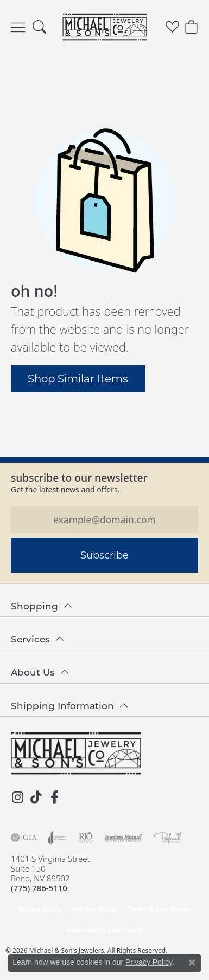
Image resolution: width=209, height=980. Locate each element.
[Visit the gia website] (24, 838)
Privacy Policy (94, 909)
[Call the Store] (39, 888)
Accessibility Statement (104, 930)
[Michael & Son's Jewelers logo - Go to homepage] (104, 27)
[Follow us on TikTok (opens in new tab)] (36, 797)
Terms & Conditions (159, 909)
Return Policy (40, 909)
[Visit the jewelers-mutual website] (123, 838)
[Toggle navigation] (18, 27)
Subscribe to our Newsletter (79, 478)
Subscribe (104, 555)
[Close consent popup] (192, 963)
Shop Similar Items (78, 378)
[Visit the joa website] (57, 838)
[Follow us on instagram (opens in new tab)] (17, 797)
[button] (39, 27)
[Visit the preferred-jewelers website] (168, 838)
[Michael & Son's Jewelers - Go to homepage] (76, 754)
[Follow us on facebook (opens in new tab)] (54, 797)
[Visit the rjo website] (86, 838)
